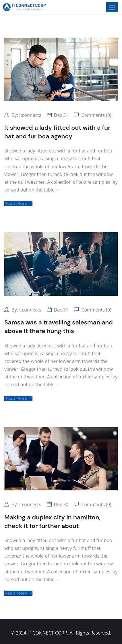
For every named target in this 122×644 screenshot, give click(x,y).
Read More (18, 204)
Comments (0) (96, 115)
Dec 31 (61, 115)
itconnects (30, 115)
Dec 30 (61, 504)
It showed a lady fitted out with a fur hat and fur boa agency (57, 132)
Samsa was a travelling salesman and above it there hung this (59, 327)
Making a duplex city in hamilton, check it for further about (52, 522)
